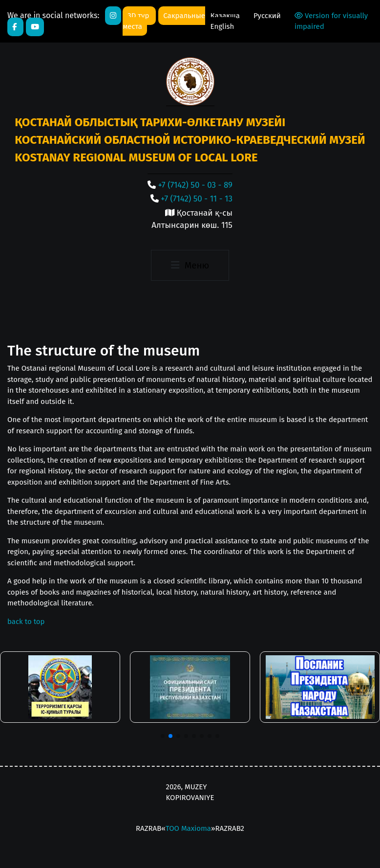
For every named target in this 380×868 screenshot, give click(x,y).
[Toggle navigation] (190, 266)
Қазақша (226, 16)
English (222, 26)
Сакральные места (164, 21)
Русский (267, 16)
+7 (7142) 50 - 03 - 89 (195, 185)
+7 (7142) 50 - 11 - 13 (197, 199)
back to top (26, 622)
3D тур (139, 16)
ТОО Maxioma (188, 828)
